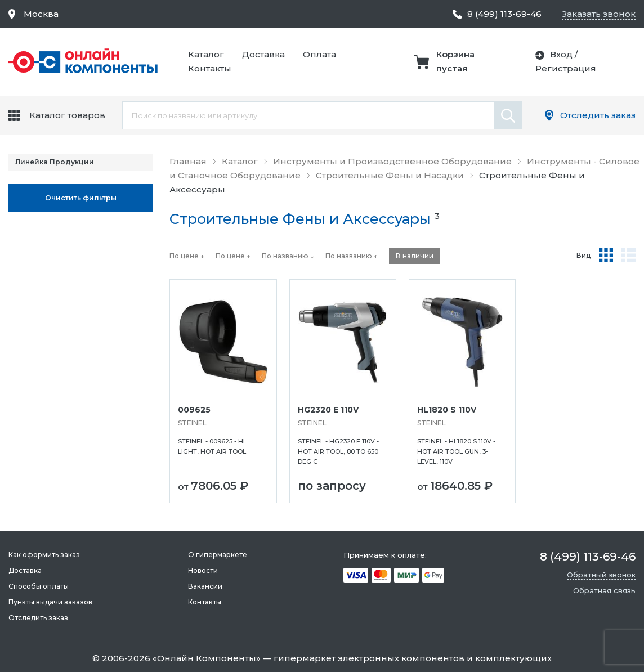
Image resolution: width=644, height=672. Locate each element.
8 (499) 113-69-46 (504, 14)
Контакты (210, 68)
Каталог (206, 54)
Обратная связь (604, 590)
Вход (561, 54)
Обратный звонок (601, 575)
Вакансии (205, 586)
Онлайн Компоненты (207, 658)
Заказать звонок (599, 14)
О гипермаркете (218, 555)
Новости (203, 570)
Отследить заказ (598, 115)
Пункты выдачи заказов (50, 602)
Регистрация (566, 68)
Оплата (319, 54)
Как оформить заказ (44, 555)
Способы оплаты (39, 586)
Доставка (263, 54)
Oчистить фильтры (81, 198)
